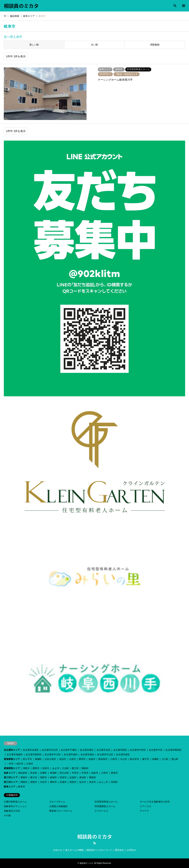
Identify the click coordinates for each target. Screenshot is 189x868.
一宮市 (10, 764)
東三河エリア (11, 777)
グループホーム (57, 802)
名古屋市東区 (87, 750)
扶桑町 (155, 759)
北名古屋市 (50, 759)
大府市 (105, 773)
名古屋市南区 (87, 755)
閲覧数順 (155, 45)
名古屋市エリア (12, 750)
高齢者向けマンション (15, 806)
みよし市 (103, 782)
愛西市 (36, 768)
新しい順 (34, 45)
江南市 (30, 764)
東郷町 (38, 759)
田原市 (63, 777)
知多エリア (10, 773)
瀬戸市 (146, 759)
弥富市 (46, 768)
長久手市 (27, 759)
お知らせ (58, 850)
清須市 (63, 759)
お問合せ (131, 850)
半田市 (75, 773)
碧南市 (34, 782)
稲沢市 (20, 764)
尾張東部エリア (12, 759)
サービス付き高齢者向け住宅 (155, 802)
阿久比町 (64, 773)
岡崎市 (24, 782)
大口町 (165, 759)
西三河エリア (11, 782)
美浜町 (34, 773)
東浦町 (53, 773)
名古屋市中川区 (53, 755)
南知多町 (23, 773)
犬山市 (124, 759)
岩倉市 (92, 759)
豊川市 (34, 777)
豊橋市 (24, 777)
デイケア (144, 811)
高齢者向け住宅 (12, 811)
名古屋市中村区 (138, 750)
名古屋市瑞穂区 (15, 755)
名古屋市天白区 (50, 750)
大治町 (65, 768)
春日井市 (134, 759)
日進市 (72, 759)
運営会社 (119, 850)
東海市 (114, 773)
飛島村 (85, 768)
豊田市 (53, 782)
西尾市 (73, 782)
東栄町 (83, 777)
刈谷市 (43, 782)
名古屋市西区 (120, 750)
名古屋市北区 (103, 750)
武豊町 (43, 773)
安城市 (63, 782)
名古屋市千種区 (69, 750)
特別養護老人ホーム (105, 806)
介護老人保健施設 (58, 806)
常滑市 (85, 773)
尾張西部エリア (12, 768)
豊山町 (175, 759)
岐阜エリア (10, 787)
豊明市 (82, 759)
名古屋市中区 (156, 750)
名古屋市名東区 (31, 750)
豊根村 (92, 777)
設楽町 (73, 777)
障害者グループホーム (61, 811)
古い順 (94, 45)
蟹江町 (75, 768)
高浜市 (92, 782)
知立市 (83, 782)
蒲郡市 (43, 777)
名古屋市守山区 (105, 755)
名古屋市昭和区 (173, 750)
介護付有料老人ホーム (15, 802)
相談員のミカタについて (99, 850)
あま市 (56, 768)
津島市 (26, 768)
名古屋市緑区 (123, 755)
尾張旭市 (103, 759)
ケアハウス (146, 806)
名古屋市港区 (71, 755)
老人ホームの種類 (74, 850)
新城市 (53, 777)
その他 (7, 815)
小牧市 (114, 759)
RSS (95, 843)
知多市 (95, 773)
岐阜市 (22, 787)
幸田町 (114, 782)
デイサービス (101, 811)
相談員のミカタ (95, 836)
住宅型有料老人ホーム (106, 802)
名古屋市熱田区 (34, 755)
